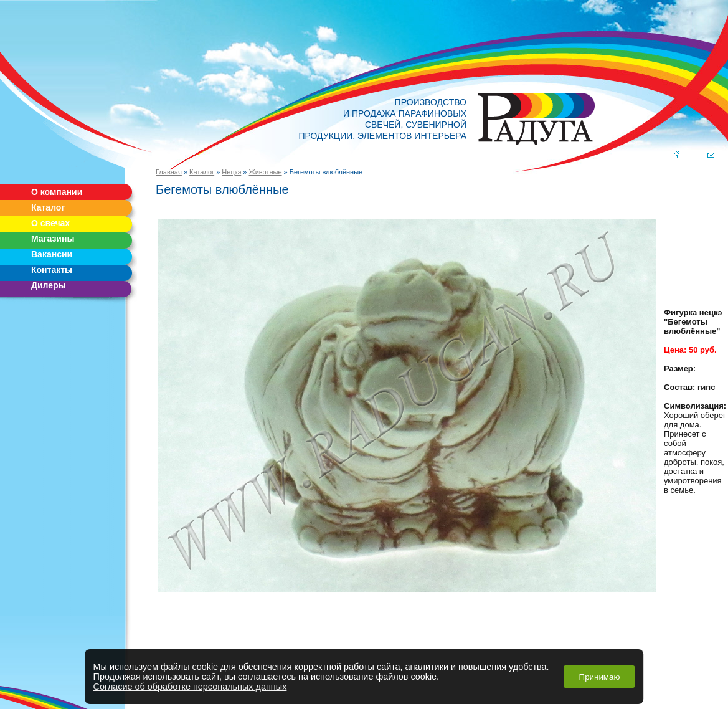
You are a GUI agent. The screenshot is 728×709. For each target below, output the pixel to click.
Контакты (52, 270)
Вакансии (52, 254)
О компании (57, 192)
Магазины (53, 239)
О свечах (50, 223)
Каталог (48, 207)
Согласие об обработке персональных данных (190, 687)
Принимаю (600, 677)
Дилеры (49, 285)
